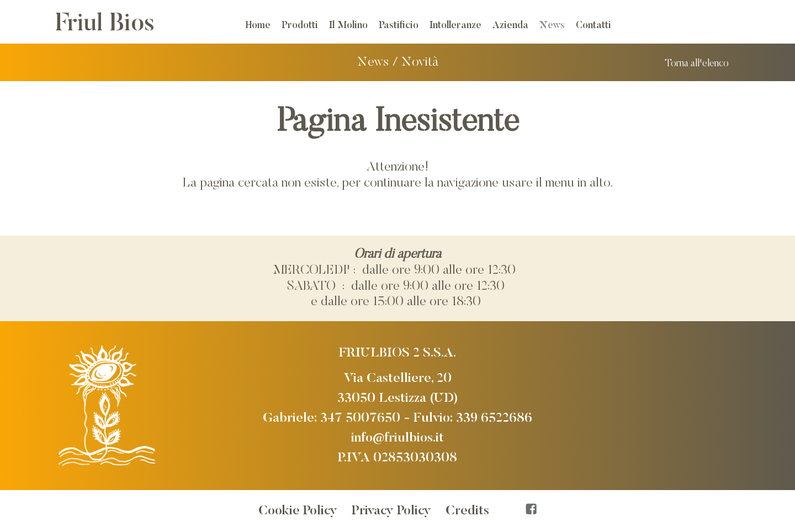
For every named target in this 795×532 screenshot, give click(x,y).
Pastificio (399, 26)
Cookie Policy (298, 511)
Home (258, 26)
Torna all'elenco (697, 64)
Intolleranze (455, 26)
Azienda (510, 26)
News (552, 26)
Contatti (593, 26)
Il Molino (348, 26)
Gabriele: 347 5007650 (332, 418)
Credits (467, 511)
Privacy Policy (391, 511)
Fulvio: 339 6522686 (473, 418)
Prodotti (300, 26)
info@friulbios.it (397, 438)
